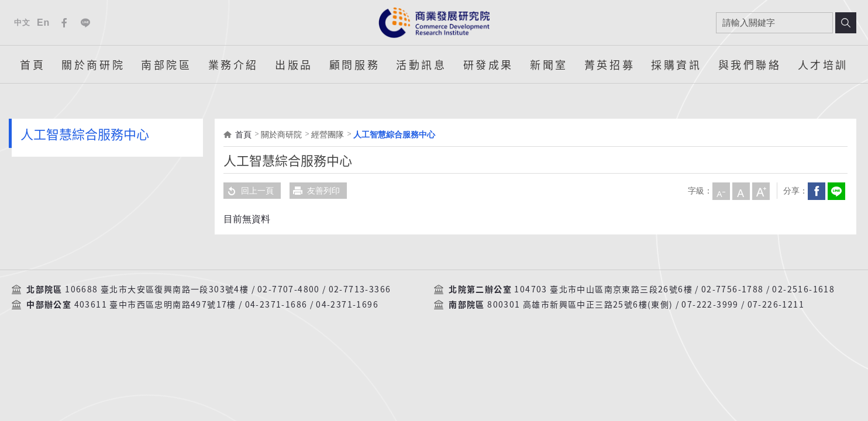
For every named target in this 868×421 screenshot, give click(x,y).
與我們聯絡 (750, 64)
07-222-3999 (710, 305)
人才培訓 (823, 64)
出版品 (294, 64)
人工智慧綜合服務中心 (394, 134)
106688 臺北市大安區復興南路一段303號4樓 (157, 289)
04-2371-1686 (276, 305)
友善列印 (315, 191)
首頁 (32, 64)
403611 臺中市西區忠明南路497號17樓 (155, 305)
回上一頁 (249, 191)
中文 (22, 23)
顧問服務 (354, 64)
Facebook (64, 23)
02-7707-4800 (289, 289)
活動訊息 (421, 64)
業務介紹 (233, 64)
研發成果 (488, 64)
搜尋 (846, 23)
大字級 (760, 191)
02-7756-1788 (733, 289)
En (43, 23)
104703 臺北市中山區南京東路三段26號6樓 (603, 289)
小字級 (721, 191)
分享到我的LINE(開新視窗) (836, 191)
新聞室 (549, 64)
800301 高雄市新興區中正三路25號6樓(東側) (580, 305)
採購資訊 (676, 64)
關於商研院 (93, 64)
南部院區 (166, 64)
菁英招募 (609, 64)
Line (85, 23)
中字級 (740, 191)
